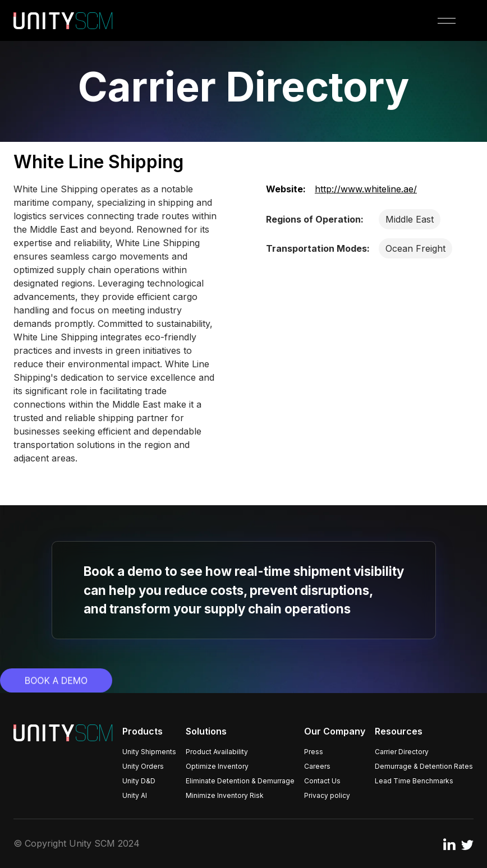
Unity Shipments (149, 752)
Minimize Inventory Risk (225, 795)
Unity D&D (139, 781)
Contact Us (322, 781)
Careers (317, 766)
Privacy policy (327, 795)
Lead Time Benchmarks (414, 781)
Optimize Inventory (217, 766)
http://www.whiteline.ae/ (366, 189)
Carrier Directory (402, 752)
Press (314, 752)
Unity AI (135, 795)
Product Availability (217, 752)
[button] (447, 20)
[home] (63, 21)
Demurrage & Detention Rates (424, 766)
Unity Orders (143, 766)
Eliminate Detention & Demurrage (240, 781)
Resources (399, 731)
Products (143, 731)
